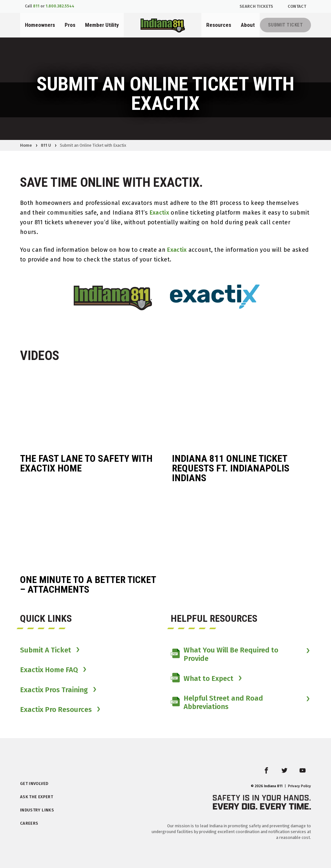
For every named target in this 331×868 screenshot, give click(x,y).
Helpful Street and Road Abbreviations (217, 703)
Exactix (159, 213)
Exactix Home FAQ (49, 670)
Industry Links (37, 810)
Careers (29, 823)
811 (36, 6)
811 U (46, 145)
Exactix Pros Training (54, 690)
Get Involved (34, 783)
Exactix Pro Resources (56, 710)
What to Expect (202, 679)
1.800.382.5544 (60, 6)
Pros (70, 25)
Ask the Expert (37, 797)
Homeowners (40, 25)
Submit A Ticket (46, 650)
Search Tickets (256, 6)
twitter (289, 774)
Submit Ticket (286, 25)
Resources (219, 25)
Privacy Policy (299, 786)
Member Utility (102, 25)
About (248, 25)
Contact (297, 6)
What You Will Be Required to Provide (224, 654)
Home (26, 145)
